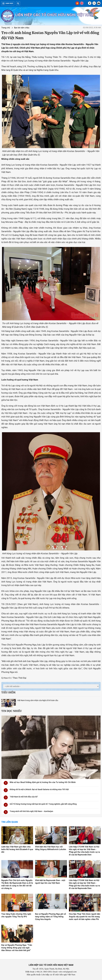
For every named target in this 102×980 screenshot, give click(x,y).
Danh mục (8, 3)
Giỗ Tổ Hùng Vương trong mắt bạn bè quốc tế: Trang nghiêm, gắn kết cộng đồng (43, 804)
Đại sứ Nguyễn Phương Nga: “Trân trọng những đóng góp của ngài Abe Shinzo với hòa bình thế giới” (17, 948)
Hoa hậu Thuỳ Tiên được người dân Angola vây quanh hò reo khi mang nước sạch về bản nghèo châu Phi (85, 917)
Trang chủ (6, 28)
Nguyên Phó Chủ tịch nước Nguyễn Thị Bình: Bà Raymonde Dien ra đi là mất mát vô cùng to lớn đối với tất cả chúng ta (17, 884)
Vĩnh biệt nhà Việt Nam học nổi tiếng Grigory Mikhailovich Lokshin (51, 848)
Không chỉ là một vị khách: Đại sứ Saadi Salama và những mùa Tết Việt (39, 789)
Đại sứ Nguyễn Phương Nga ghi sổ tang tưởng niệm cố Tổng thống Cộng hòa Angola (51, 917)
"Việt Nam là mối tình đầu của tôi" (24, 797)
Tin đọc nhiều (11, 711)
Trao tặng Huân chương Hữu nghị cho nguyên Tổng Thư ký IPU (16, 915)
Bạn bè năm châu (22, 28)
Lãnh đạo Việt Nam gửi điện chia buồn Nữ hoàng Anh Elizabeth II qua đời (17, 849)
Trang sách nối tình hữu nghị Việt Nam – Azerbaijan (31, 811)
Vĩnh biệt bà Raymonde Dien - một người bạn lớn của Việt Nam (50, 882)
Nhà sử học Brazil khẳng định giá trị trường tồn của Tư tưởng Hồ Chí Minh (43, 782)
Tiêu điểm (8, 692)
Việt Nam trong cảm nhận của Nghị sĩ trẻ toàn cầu (38, 700)
